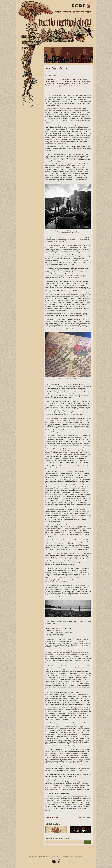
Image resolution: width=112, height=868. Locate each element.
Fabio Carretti (51, 857)
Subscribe (78, 12)
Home (58, 12)
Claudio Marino (38, 857)
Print (88, 12)
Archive (67, 12)
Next (89, 817)
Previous (81, 817)
